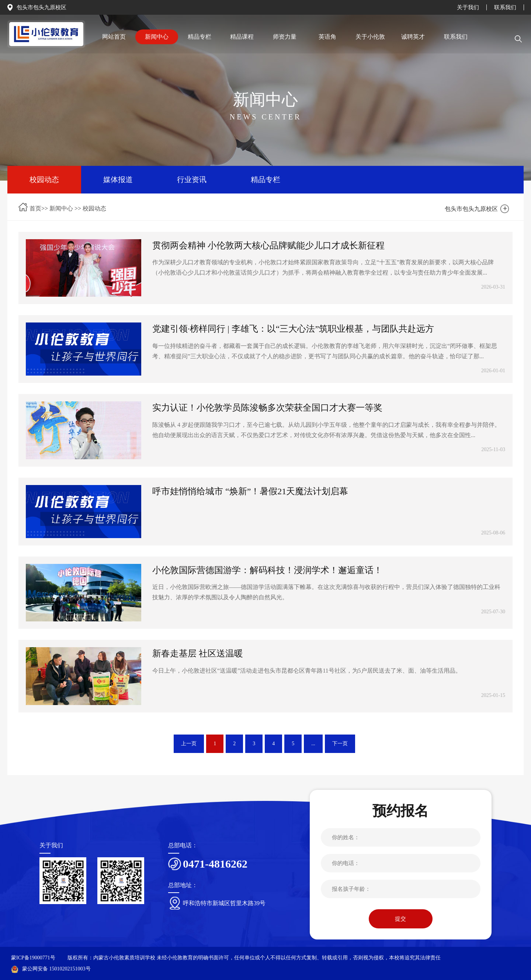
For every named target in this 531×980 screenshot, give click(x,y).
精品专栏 (265, 179)
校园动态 (44, 179)
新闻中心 (61, 208)
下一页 (340, 744)
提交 (400, 919)
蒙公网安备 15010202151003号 (51, 969)
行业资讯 (192, 179)
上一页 (189, 744)
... (313, 744)
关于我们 (468, 7)
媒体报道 (118, 179)
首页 (35, 208)
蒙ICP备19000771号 (33, 958)
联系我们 (505, 7)
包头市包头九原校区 (41, 7)
